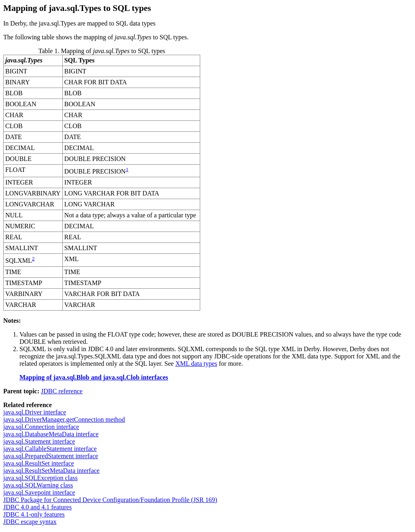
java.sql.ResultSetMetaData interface (51, 471)
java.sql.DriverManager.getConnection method (64, 419)
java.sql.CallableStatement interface (50, 449)
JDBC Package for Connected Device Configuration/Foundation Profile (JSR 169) (110, 500)
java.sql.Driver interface (35, 412)
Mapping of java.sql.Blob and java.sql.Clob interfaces (94, 377)
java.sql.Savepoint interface (39, 492)
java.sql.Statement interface (39, 441)
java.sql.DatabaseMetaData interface (51, 434)
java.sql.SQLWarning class (38, 485)
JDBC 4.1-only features (34, 514)
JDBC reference (62, 391)
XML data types (196, 364)
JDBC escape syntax (30, 522)
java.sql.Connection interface (41, 427)
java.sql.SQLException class (41, 478)
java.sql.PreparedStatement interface (51, 456)
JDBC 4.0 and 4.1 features (37, 507)
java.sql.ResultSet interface (39, 463)
